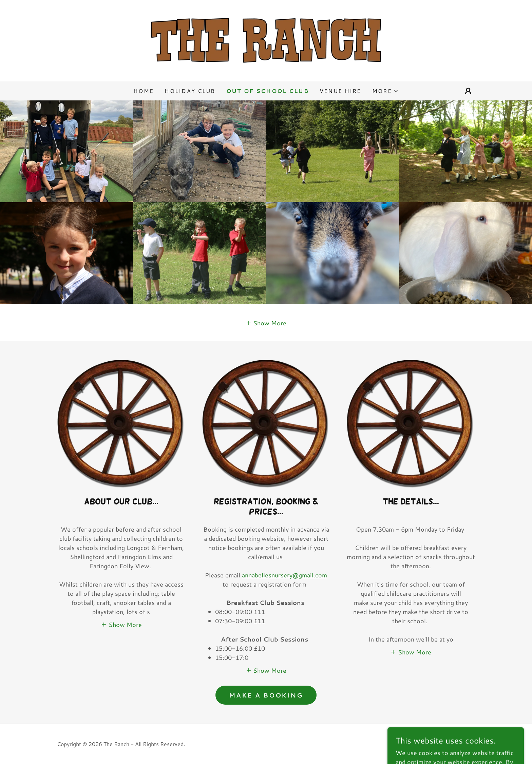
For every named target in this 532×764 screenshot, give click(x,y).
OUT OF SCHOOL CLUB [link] (268, 91)
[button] (385, 91)
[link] (266, 40)
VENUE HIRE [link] (340, 91)
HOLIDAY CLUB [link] (190, 91)
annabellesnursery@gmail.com (284, 575)
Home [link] (144, 91)
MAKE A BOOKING (266, 695)
